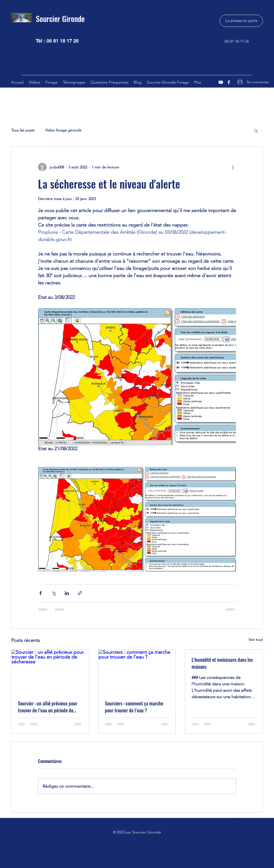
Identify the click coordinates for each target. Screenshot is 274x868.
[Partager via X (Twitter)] (54, 593)
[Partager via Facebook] (41, 593)
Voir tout (256, 640)
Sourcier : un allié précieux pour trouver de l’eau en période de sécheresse (48, 707)
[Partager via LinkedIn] (67, 593)
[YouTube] (221, 82)
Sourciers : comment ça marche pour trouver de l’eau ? (134, 707)
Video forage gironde (63, 130)
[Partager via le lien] (80, 593)
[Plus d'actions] (233, 167)
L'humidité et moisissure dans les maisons (222, 663)
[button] (256, 130)
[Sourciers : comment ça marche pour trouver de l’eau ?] (137, 671)
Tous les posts (23, 130)
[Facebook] (229, 82)
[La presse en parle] (241, 21)
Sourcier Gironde (60, 19)
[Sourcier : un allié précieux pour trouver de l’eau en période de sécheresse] (50, 671)
